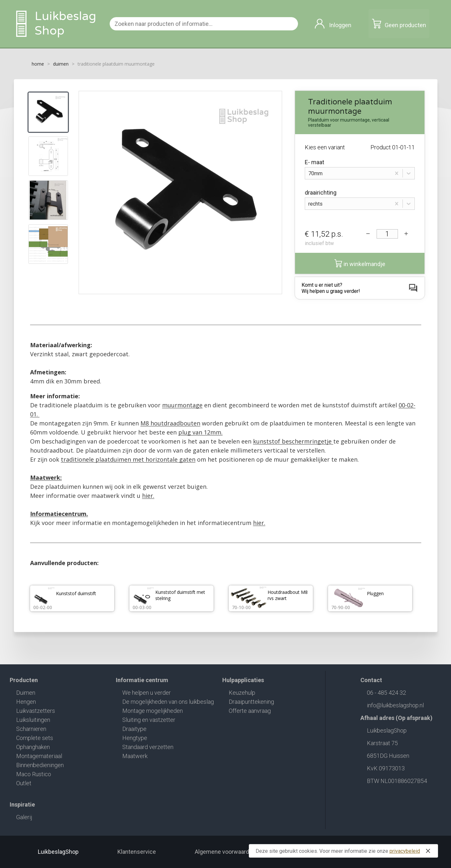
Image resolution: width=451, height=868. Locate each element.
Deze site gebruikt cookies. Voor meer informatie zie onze (344, 851)
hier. (148, 496)
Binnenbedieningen (40, 765)
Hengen (26, 702)
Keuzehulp (242, 693)
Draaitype (134, 729)
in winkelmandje (360, 263)
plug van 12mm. (200, 432)
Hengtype (135, 738)
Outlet (24, 783)
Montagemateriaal (39, 756)
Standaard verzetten (148, 747)
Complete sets (35, 738)
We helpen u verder (147, 693)
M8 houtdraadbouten (170, 423)
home (38, 64)
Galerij (24, 817)
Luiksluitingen (33, 720)
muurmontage (182, 405)
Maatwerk (135, 756)
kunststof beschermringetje (293, 441)
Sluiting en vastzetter (149, 720)
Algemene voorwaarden (225, 852)
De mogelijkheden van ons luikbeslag (168, 702)
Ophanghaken (33, 747)
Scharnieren (31, 729)
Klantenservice (137, 852)
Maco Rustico (34, 774)
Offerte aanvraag (250, 711)
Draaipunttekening (251, 702)
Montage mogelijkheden (153, 711)
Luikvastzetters (36, 711)
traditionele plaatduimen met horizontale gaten (128, 459)
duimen (61, 64)
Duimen (26, 693)
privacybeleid (405, 851)
